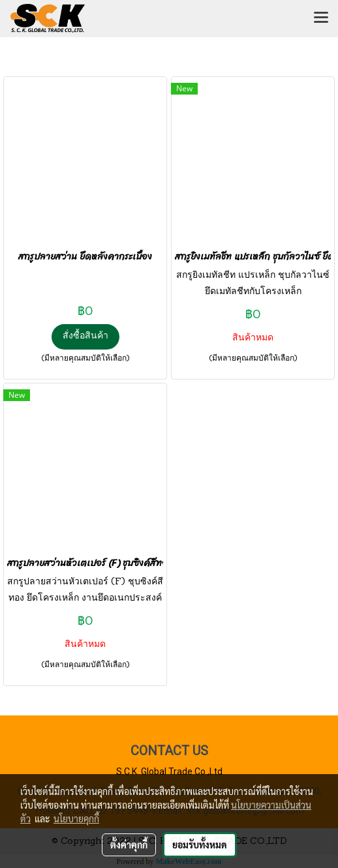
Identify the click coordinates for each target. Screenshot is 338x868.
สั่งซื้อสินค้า (85, 336)
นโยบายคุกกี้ (76, 818)
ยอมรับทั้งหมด (200, 845)
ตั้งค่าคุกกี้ (129, 845)
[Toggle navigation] (321, 18)
